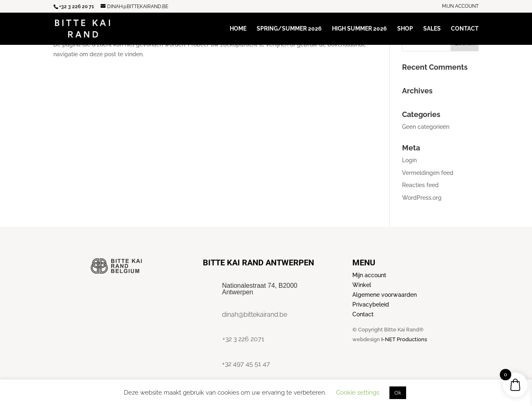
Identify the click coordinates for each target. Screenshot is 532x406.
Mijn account (460, 6)
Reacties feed (420, 185)
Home (238, 29)
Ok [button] (398, 393)
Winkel (362, 285)
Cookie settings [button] (358, 393)
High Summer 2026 (359, 29)
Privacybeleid (371, 304)
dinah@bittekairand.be (255, 314)
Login (409, 160)
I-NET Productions (404, 339)
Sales (432, 29)
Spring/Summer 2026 (289, 29)
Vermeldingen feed (428, 173)
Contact (465, 29)
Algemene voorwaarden (385, 295)
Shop (405, 29)
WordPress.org (422, 198)
